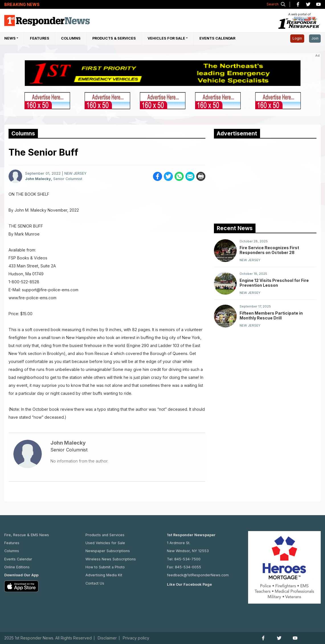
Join (315, 38)
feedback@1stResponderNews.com (198, 575)
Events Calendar (217, 38)
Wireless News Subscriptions (111, 559)
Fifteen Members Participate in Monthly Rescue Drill (271, 315)
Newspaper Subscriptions (108, 551)
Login (297, 38)
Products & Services (114, 38)
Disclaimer (107, 638)
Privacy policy (136, 638)
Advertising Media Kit (104, 575)
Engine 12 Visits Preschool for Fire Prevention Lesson (274, 283)
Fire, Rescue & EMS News (27, 535)
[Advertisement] (257, 180)
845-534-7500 (187, 559)
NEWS (10, 38)
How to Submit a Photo (105, 567)
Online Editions (17, 567)
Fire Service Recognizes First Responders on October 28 (269, 250)
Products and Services (105, 535)
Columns (71, 38)
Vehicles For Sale (166, 38)
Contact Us (95, 583)
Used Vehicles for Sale (105, 543)
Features (40, 38)
